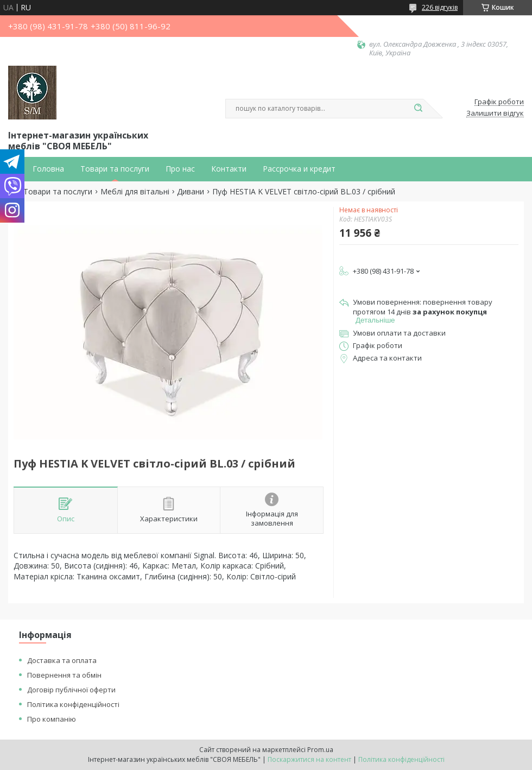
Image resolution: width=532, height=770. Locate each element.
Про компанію (52, 719)
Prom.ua (320, 750)
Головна (48, 169)
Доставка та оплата (62, 660)
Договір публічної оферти (71, 690)
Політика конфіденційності (73, 704)
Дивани (191, 192)
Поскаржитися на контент (309, 759)
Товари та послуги (115, 169)
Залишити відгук (495, 113)
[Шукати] (418, 109)
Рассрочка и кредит (299, 169)
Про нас (180, 169)
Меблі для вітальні (135, 192)
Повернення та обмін (64, 675)
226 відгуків (440, 7)
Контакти (229, 169)
